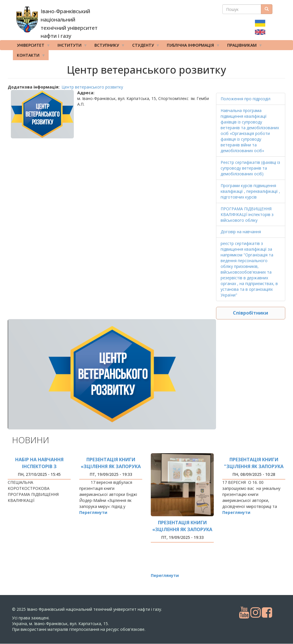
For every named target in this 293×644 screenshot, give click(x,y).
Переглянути (93, 512)
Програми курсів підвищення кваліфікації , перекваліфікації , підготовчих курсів (250, 191)
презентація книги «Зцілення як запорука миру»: (111, 466)
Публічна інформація (191, 46)
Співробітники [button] (251, 313)
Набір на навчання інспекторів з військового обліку (39, 466)
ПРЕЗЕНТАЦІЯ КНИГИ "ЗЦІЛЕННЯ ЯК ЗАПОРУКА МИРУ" (254, 466)
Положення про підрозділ (246, 99)
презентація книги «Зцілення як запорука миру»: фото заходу (182, 529)
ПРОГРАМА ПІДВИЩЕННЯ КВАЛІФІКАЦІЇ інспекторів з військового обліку (247, 214)
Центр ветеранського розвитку (92, 87)
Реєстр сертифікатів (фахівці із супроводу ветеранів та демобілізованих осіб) (250, 168)
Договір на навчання (241, 232)
